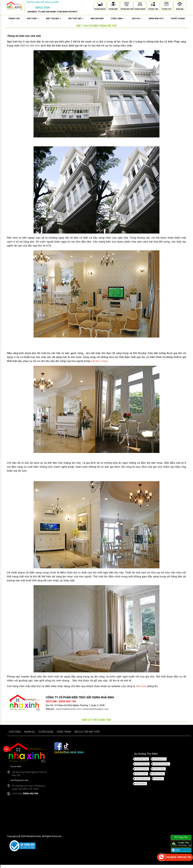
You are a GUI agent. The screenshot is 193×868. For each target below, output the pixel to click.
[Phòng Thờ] (166, 5)
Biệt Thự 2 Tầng (159, 769)
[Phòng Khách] (100, 5)
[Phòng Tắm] (153, 5)
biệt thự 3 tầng (99, 361)
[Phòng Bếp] (113, 5)
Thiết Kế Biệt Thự (159, 759)
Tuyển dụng (46, 732)
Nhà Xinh (141, 686)
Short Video (158, 779)
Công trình (64, 732)
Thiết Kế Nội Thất (142, 759)
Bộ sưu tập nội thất (87, 732)
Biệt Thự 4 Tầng (158, 774)
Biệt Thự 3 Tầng (141, 774)
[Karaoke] (180, 5)
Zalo (176, 850)
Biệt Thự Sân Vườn (142, 779)
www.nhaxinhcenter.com (68, 709)
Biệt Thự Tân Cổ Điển (161, 764)
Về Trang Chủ (181, 837)
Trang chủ (14, 19)
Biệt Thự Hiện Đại (142, 764)
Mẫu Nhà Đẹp (140, 784)
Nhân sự (30, 732)
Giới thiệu (15, 732)
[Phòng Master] (127, 5)
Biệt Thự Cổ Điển (142, 769)
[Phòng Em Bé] (140, 5)
